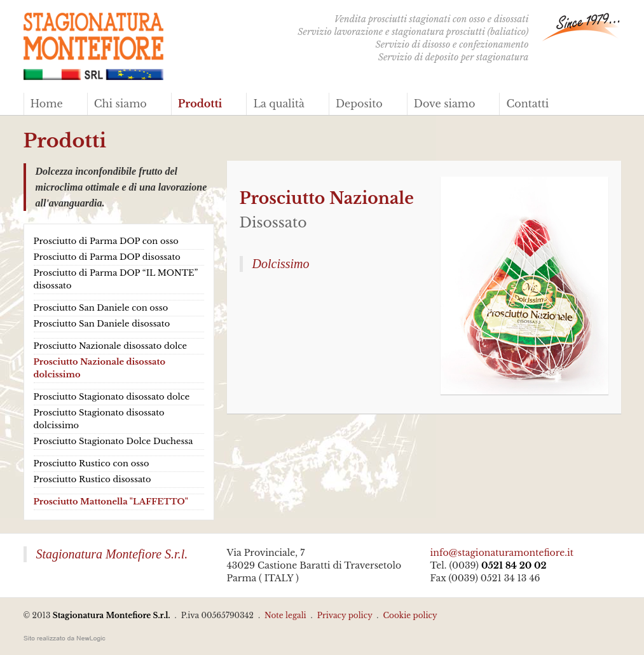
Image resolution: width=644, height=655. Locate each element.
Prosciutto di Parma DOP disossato (107, 257)
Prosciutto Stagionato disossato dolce (112, 397)
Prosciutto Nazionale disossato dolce (110, 346)
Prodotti (200, 104)
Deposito (359, 104)
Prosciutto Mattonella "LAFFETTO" (111, 502)
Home (47, 104)
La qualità (279, 104)
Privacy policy (345, 615)
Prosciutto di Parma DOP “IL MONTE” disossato (116, 279)
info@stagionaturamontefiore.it (502, 553)
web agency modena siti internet (65, 638)
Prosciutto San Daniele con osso (101, 308)
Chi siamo (120, 104)
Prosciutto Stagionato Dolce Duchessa (113, 441)
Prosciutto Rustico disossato (92, 479)
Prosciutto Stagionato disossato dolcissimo (99, 419)
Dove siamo (445, 104)
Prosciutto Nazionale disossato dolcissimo (100, 368)
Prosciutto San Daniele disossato (102, 324)
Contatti (527, 104)
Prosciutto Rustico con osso (92, 463)
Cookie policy (410, 615)
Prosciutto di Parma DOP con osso (106, 241)
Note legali (285, 615)
